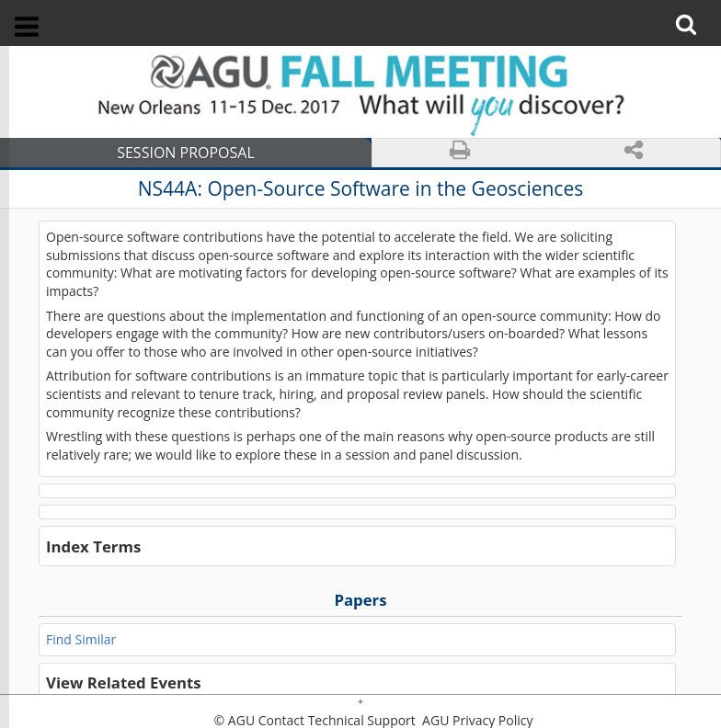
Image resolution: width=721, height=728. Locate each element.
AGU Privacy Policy (475, 721)
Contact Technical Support (337, 721)
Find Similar (81, 639)
